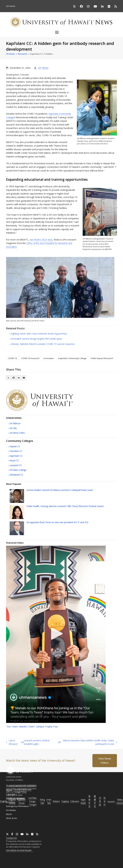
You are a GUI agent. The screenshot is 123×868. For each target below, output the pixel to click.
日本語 (100, 801)
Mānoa (15, 423)
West (17, 433)
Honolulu (16, 451)
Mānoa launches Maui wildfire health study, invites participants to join (87, 742)
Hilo (13, 428)
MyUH (9, 814)
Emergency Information (17, 806)
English (3, 801)
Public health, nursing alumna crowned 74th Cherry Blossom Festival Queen (65, 506)
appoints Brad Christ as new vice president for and (57, 522)
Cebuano (75, 801)
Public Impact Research (102, 358)
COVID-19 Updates (15, 798)
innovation (49, 358)
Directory (10, 802)
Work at (12, 818)
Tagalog (65, 801)
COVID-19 (12, 358)
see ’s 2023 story (41, 240)
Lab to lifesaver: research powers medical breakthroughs (28, 742)
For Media (11, 810)
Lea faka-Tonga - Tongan (33, 801)
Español (111, 801)
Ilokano (56, 801)
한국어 (105, 801)
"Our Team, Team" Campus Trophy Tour (32, 727)
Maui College (18, 470)
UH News (43, 68)
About (9, 790)
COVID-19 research (30, 358)
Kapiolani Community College (72, 358)
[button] (61, 32)
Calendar (11, 794)
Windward (16, 475)
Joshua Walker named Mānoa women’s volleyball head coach (60, 490)
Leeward (16, 465)
